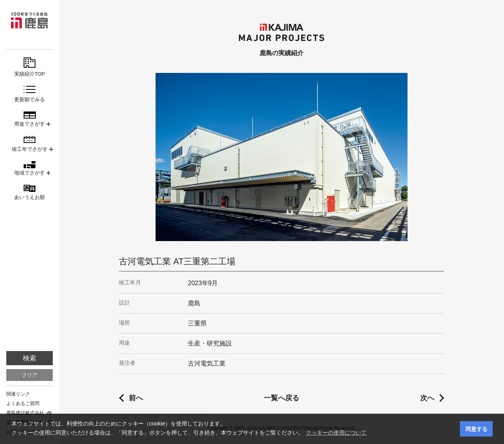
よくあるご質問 (23, 403)
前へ (136, 398)
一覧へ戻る (282, 398)
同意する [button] (476, 429)
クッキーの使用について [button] (336, 433)
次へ (427, 398)
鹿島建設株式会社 (25, 413)
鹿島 (30, 20)
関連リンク (18, 394)
